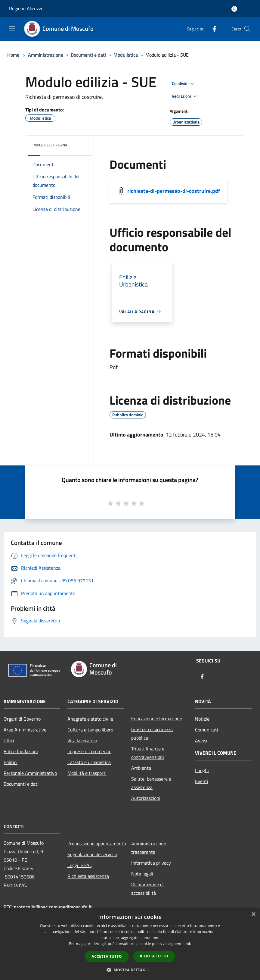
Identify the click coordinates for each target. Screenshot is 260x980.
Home (13, 55)
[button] (130, 970)
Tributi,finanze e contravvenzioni (148, 753)
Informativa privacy (151, 863)
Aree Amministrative (25, 730)
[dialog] (130, 944)
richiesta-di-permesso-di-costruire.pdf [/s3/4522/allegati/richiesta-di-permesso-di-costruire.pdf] (174, 191)
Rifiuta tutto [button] (154, 956)
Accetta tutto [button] (107, 956)
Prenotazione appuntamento (96, 844)
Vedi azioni (185, 96)
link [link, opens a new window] (188, 944)
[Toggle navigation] (12, 28)
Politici (11, 762)
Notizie (202, 719)
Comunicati (207, 730)
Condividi (184, 84)
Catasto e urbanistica (89, 762)
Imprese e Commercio (89, 751)
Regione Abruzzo (26, 8)
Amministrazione (46, 55)
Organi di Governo (22, 719)
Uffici (9, 740)
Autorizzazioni (146, 798)
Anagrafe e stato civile (90, 719)
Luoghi (202, 770)
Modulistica (126, 55)
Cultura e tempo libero (90, 730)
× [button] (253, 914)
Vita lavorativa (82, 740)
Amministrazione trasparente (149, 848)
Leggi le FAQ (80, 865)
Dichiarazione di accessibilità (147, 889)
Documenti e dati (88, 55)
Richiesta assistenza (88, 876)
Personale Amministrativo (30, 773)
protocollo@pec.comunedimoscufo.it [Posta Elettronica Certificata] (53, 907)
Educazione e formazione (157, 719)
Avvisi (201, 740)
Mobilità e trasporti (87, 773)
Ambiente (141, 768)
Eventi (202, 781)
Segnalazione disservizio (92, 854)
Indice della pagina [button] (50, 145)
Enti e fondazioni (21, 751)
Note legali (142, 874)
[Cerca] (247, 29)
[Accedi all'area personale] (234, 9)
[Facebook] (212, 29)
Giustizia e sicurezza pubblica (152, 734)
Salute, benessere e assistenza (151, 783)
